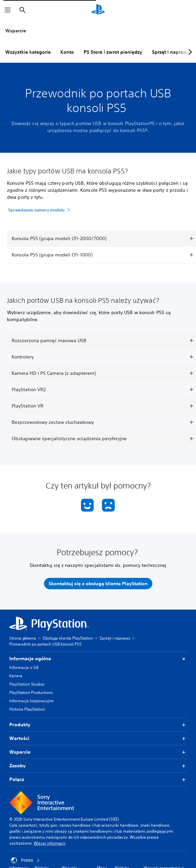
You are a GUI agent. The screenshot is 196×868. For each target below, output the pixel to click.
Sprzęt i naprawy (171, 52)
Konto (67, 52)
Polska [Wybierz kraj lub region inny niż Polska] (25, 860)
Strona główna (23, 638)
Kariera (16, 676)
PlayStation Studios (27, 684)
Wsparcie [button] (98, 752)
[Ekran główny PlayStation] (98, 10)
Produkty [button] (98, 725)
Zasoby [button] (98, 766)
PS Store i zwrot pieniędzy (113, 52)
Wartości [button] (98, 738)
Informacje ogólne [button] (98, 659)
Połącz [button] (98, 779)
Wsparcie (16, 31)
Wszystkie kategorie (28, 52)
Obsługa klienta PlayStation (68, 638)
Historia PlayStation (27, 709)
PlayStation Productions (31, 692)
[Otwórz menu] (8, 10)
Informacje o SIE (24, 667)
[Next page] (189, 52)
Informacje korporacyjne (31, 701)
